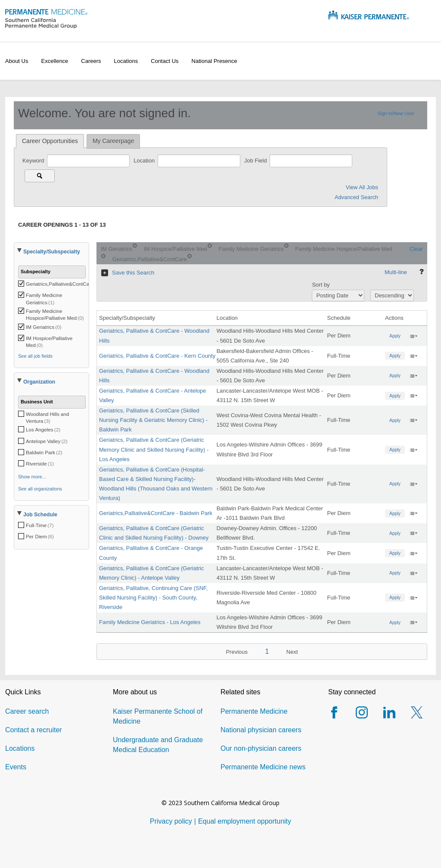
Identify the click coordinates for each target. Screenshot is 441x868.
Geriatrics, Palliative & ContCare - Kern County (157, 356)
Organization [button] (39, 382)
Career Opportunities (50, 141)
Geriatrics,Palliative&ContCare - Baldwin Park (156, 513)
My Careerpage (113, 141)
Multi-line (396, 272)
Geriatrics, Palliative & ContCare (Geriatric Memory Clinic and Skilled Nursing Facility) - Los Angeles (154, 449)
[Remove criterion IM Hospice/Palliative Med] (210, 246)
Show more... (32, 477)
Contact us (165, 61)
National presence (214, 61)
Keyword (34, 161)
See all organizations (40, 489)
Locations (126, 61)
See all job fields (35, 356)
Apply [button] (395, 336)
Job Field (256, 161)
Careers (91, 61)
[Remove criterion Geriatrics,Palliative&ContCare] (189, 256)
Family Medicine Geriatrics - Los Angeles (150, 622)
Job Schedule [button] (40, 515)
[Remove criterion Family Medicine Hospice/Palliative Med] (103, 256)
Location (145, 161)
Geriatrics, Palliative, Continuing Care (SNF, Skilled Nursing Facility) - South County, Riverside (153, 598)
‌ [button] (413, 336)
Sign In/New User (396, 113)
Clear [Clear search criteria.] (416, 249)
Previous (237, 652)
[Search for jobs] (40, 176)
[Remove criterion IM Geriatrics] (135, 246)
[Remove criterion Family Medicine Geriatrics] (286, 246)
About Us (17, 61)
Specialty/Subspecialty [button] (52, 252)
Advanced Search (356, 197)
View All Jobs (362, 187)
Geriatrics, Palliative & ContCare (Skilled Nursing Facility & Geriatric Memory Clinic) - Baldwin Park (153, 420)
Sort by (321, 285)
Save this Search (133, 273)
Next (292, 652)
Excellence (54, 61)
